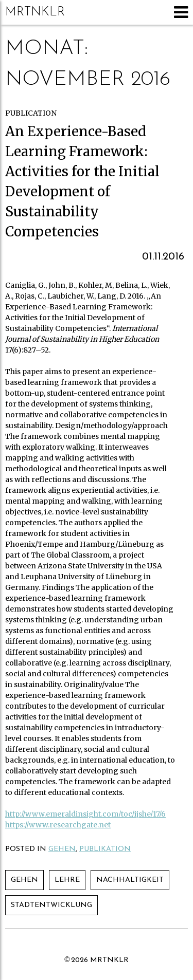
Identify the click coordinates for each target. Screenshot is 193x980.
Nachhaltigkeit (130, 880)
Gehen (62, 849)
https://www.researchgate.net (58, 825)
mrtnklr (35, 12)
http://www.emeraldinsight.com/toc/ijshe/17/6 (85, 814)
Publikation (105, 849)
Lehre (67, 880)
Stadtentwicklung (51, 905)
